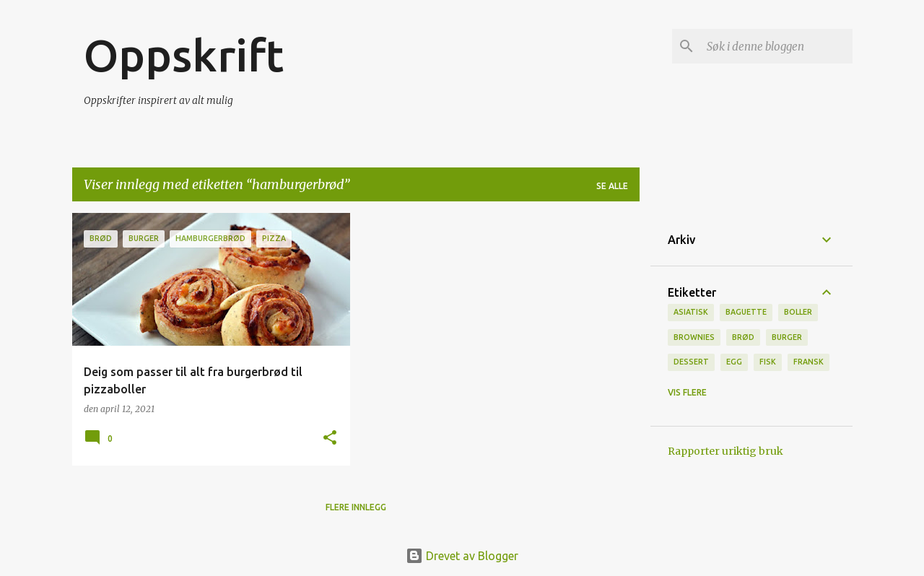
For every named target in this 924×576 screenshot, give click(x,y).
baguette (746, 312)
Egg (734, 362)
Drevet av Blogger (462, 556)
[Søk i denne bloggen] (777, 46)
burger (787, 337)
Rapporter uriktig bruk (725, 451)
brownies (694, 337)
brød (743, 337)
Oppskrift (184, 55)
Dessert (691, 362)
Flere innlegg (356, 507)
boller (798, 312)
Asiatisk (691, 312)
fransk (808, 362)
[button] (330, 438)
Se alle (612, 186)
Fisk (768, 362)
